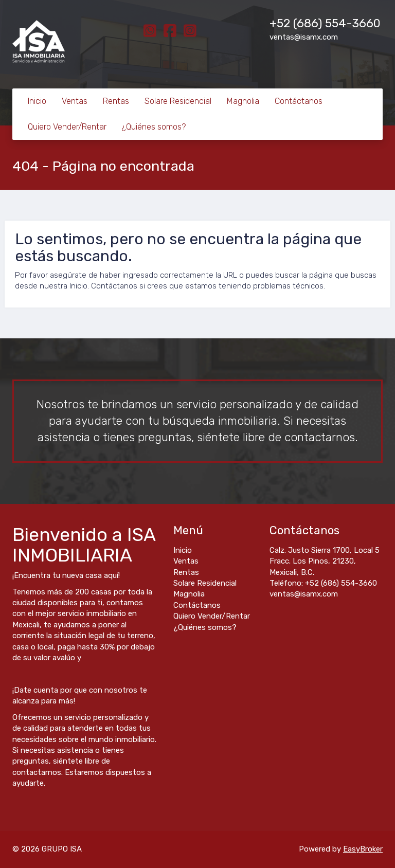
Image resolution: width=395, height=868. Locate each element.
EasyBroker (363, 849)
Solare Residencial (178, 101)
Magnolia (243, 101)
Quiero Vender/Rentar (67, 127)
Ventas (75, 101)
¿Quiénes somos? (154, 127)
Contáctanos (299, 101)
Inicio (37, 101)
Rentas (116, 101)
